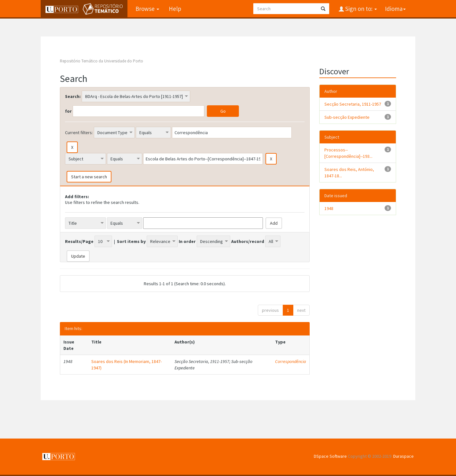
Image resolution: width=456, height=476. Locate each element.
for (68, 111)
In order (187, 241)
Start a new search (89, 177)
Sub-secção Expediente (347, 117)
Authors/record (248, 241)
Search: (73, 96)
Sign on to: (360, 9)
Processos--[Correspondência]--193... (348, 153)
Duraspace (403, 456)
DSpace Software (330, 456)
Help (175, 9)
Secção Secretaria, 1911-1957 (353, 104)
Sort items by (131, 241)
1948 (329, 208)
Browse (147, 9)
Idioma (395, 9)
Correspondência (291, 361)
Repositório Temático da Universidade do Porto (102, 61)
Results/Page (79, 241)
